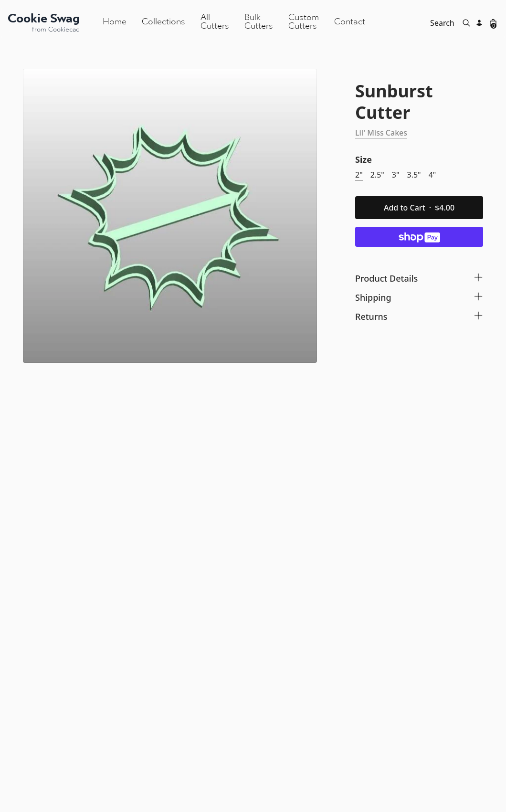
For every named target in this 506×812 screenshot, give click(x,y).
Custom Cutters (304, 22)
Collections (163, 22)
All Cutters (215, 22)
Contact (350, 22)
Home (115, 22)
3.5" (414, 175)
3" (396, 175)
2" (359, 175)
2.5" (377, 175)
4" (432, 175)
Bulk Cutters (259, 22)
